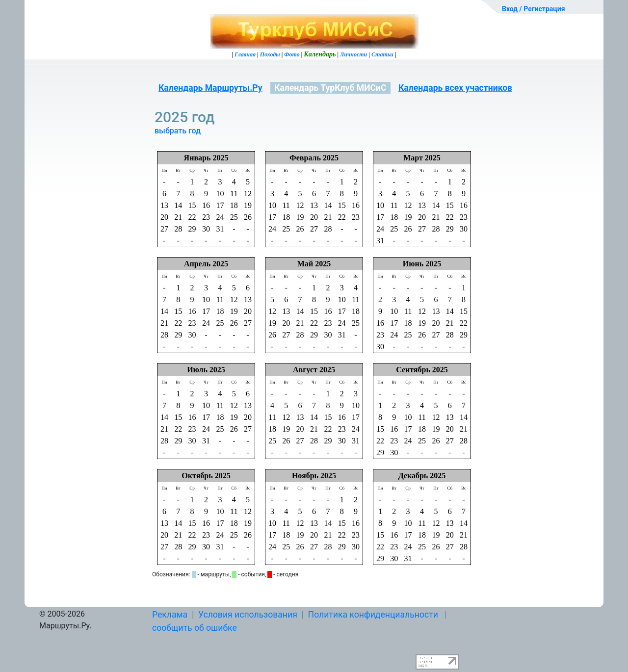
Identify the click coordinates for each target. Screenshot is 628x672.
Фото (292, 54)
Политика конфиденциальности (373, 615)
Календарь (320, 54)
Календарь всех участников (455, 88)
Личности (353, 54)
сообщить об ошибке (195, 628)
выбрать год (178, 131)
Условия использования (248, 615)
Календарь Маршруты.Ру (210, 88)
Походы (270, 54)
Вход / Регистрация (534, 9)
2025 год (186, 117)
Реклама (170, 615)
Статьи (382, 54)
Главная (245, 54)
